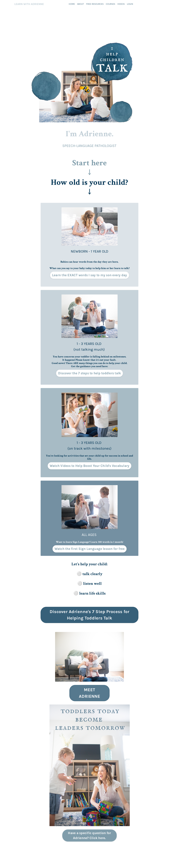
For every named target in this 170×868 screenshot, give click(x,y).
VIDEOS (121, 4)
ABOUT (80, 4)
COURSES (110, 4)
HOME (72, 4)
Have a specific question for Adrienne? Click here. (89, 835)
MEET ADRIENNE (90, 693)
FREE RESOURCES (95, 4)
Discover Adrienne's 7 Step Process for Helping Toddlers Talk (90, 615)
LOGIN (130, 4)
